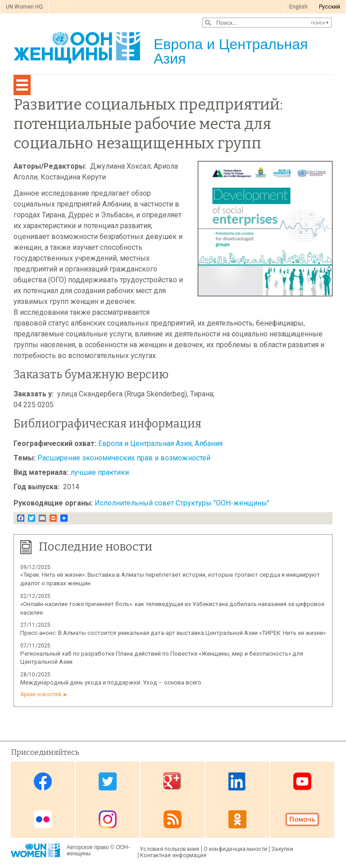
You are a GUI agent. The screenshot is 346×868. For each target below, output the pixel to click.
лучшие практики (100, 472)
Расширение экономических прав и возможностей (124, 458)
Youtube (302, 781)
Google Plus (173, 781)
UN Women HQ (24, 7)
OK (237, 820)
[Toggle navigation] (22, 85)
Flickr (43, 820)
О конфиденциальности (236, 849)
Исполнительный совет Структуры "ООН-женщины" (182, 503)
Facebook (43, 781)
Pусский (330, 7)
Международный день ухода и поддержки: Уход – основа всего (111, 682)
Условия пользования (169, 849)
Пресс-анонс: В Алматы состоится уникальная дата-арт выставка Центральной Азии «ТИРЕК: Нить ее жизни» (173, 633)
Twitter (108, 781)
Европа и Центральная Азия (145, 443)
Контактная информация (173, 855)
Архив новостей (41, 694)
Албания (209, 443)
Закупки (282, 849)
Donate (302, 820)
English (298, 7)
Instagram (108, 820)
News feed (173, 820)
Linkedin (237, 781)
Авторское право (88, 847)
